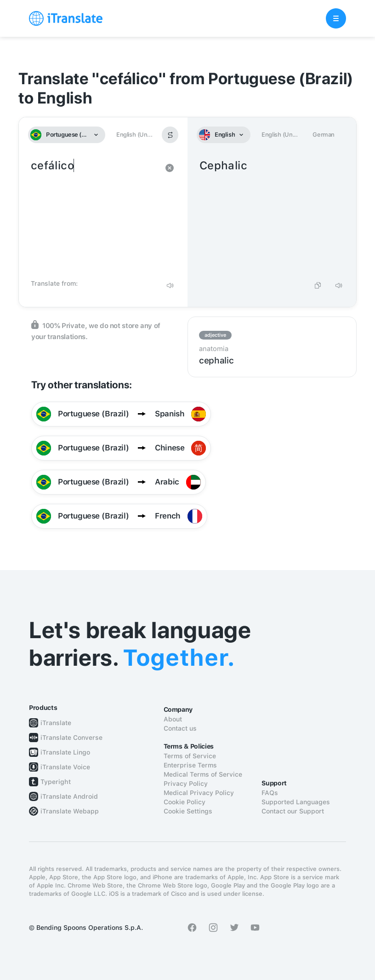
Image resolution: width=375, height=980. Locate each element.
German (324, 135)
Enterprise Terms (190, 765)
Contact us (180, 728)
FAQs (270, 793)
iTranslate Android (69, 796)
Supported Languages (296, 802)
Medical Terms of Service (203, 774)
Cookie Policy (185, 802)
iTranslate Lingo (65, 752)
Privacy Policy (186, 784)
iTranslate (56, 723)
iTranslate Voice (65, 767)
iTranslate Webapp (70, 811)
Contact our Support (293, 811)
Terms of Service (190, 756)
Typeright (56, 782)
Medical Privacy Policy (199, 793)
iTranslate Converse (71, 738)
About (173, 719)
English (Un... (134, 135)
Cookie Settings (188, 811)
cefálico (94, 216)
